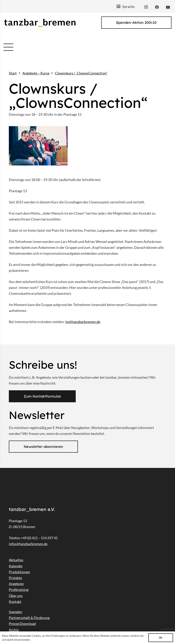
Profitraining (19, 590)
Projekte (15, 578)
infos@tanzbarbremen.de (28, 544)
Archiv (14, 630)
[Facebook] (157, 7)
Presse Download (22, 624)
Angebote (16, 584)
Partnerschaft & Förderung (29, 618)
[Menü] (126, 6)
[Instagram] (146, 7)
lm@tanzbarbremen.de (83, 322)
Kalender (16, 566)
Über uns (16, 596)
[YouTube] (168, 7)
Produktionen (19, 572)
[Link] (40, 23)
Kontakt (15, 602)
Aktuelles (16, 560)
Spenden (15, 612)
